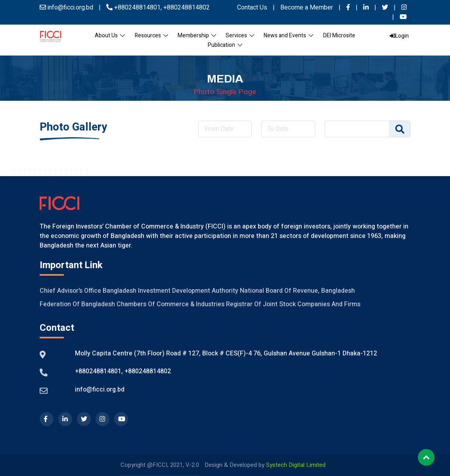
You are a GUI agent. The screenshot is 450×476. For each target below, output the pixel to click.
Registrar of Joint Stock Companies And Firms (293, 304)
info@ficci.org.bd (100, 390)
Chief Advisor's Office (70, 291)
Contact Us (252, 8)
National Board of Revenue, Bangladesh (297, 291)
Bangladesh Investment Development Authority (170, 291)
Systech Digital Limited (296, 465)
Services (240, 36)
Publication (225, 45)
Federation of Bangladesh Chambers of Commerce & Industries (132, 304)
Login (399, 36)
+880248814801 (137, 8)
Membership (197, 36)
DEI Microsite (339, 36)
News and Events (288, 36)
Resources (151, 36)
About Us (110, 36)
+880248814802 (186, 8)
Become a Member (307, 8)
